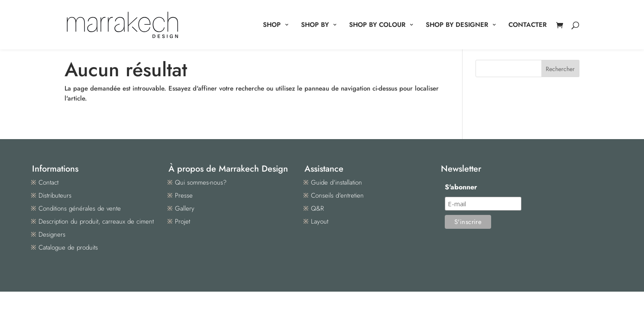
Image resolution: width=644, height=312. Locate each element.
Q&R (317, 208)
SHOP (272, 26)
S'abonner (461, 187)
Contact (49, 182)
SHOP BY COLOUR (377, 26)
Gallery (185, 208)
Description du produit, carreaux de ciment (96, 221)
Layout (320, 221)
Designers (52, 234)
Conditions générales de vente (80, 208)
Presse (184, 195)
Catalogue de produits (68, 247)
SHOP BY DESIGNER (457, 26)
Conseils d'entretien (337, 195)
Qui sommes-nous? (201, 182)
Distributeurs (55, 195)
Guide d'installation (337, 182)
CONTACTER (527, 26)
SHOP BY (315, 26)
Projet (183, 221)
